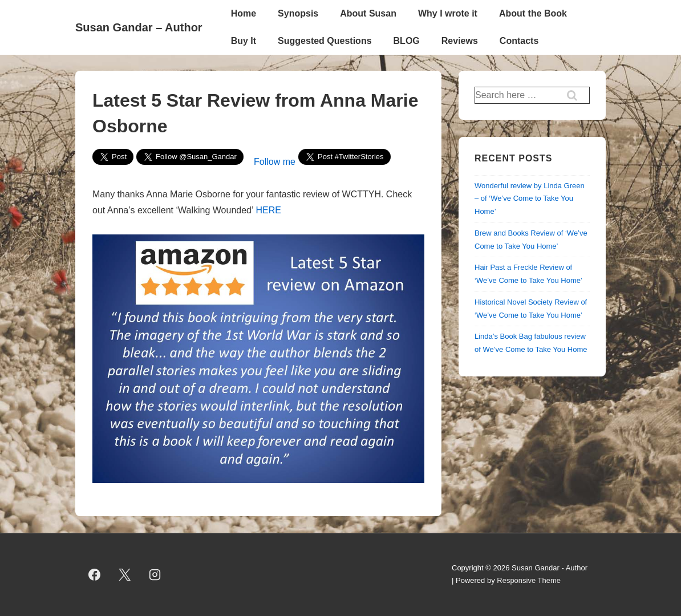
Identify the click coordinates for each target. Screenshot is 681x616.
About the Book (533, 13)
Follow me (275, 162)
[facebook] (95, 574)
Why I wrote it (448, 13)
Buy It (244, 41)
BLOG (407, 41)
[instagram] (155, 574)
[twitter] (125, 574)
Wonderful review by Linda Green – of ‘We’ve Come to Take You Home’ (530, 199)
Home (244, 13)
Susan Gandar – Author (139, 27)
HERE (268, 210)
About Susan (368, 13)
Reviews (460, 41)
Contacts (519, 41)
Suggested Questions (325, 41)
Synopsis (298, 13)
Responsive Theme (529, 580)
